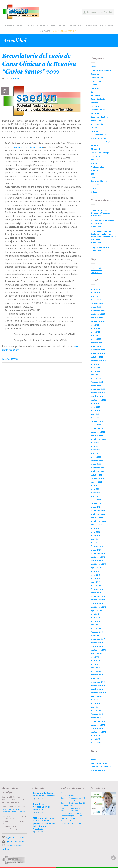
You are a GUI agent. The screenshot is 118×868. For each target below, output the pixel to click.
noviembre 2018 (98, 600)
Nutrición (95, 145)
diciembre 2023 (98, 389)
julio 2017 (95, 657)
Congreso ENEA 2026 (100, 247)
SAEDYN (14, 359)
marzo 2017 (96, 671)
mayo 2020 (95, 536)
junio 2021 (95, 489)
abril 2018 (95, 625)
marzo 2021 (96, 500)
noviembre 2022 (98, 432)
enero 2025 (96, 346)
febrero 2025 (97, 343)
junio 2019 (95, 575)
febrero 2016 (97, 714)
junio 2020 (95, 532)
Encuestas (95, 95)
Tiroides (95, 185)
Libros (94, 128)
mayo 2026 (95, 293)
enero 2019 (96, 593)
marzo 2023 (96, 418)
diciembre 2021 (98, 468)
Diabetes (95, 88)
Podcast (95, 160)
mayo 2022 (95, 450)
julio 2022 (95, 443)
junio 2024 (95, 368)
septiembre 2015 (98, 732)
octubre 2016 (97, 689)
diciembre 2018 (98, 596)
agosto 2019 (96, 568)
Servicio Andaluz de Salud (71, 823)
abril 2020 (95, 539)
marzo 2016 (96, 710)
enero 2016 (96, 718)
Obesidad (95, 149)
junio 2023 (95, 407)
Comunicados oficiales (101, 70)
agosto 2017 (96, 653)
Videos (94, 192)
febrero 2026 (97, 303)
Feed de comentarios (101, 767)
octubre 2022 (97, 436)
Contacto (45, 31)
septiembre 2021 (98, 478)
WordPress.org (98, 770)
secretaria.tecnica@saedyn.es (27, 147)
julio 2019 (95, 571)
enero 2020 (96, 550)
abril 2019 (95, 582)
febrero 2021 (97, 503)
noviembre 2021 (98, 471)
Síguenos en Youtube (15, 842)
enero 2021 (96, 507)
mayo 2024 (95, 371)
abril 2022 (95, 453)
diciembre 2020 (98, 510)
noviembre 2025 (98, 314)
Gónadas (95, 113)
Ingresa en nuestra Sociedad (100, 12)
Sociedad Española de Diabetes (73, 808)
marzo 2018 (96, 628)
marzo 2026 (96, 300)
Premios (6, 359)
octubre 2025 (97, 318)
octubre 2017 (97, 646)
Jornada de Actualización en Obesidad (102, 222)
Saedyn (20, 25)
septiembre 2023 (98, 400)
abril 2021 (95, 496)
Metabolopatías (98, 138)
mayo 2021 (95, 493)
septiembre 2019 (98, 564)
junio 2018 (95, 618)
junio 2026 (95, 289)
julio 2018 (95, 614)
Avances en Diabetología (71, 821)
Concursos (96, 74)
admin (16, 78)
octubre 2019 (97, 560)
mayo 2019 (95, 578)
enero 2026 (96, 307)
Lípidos (94, 131)
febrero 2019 (97, 589)
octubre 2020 (97, 518)
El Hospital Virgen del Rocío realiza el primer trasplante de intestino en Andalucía (103, 235)
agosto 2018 (96, 611)
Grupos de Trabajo (37, 25)
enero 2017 (96, 678)
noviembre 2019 (98, 557)
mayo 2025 (95, 332)
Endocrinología (98, 99)
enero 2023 (96, 425)
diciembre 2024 (98, 350)
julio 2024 (95, 364)
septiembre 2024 (98, 361)
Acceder (95, 760)
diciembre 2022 (98, 428)
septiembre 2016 (98, 693)
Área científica (58, 25)
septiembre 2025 (98, 321)
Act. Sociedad (106, 25)
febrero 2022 (97, 461)
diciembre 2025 (98, 311)
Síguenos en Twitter (15, 837)
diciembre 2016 (98, 682)
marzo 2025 (96, 339)
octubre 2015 (97, 728)
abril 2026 (95, 296)
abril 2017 (95, 668)
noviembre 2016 (98, 686)
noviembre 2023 (98, 393)
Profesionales (97, 167)
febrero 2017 (97, 675)
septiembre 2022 (98, 439)
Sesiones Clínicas (99, 181)
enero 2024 (96, 386)
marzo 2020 (96, 543)
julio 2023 (95, 403)
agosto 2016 (96, 696)
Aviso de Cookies (18, 812)
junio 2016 (95, 700)
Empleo (94, 92)
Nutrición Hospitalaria (70, 818)
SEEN (93, 178)
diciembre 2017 (98, 639)
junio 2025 (95, 328)
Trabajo (94, 188)
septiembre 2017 (98, 650)
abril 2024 (95, 375)
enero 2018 (96, 635)
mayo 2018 (95, 621)
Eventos (94, 103)
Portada (9, 25)
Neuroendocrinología (101, 142)
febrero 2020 (97, 546)
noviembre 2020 (98, 514)
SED (92, 174)
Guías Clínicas (97, 120)
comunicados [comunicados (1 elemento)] (97, 268)
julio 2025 (95, 325)
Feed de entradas (99, 763)
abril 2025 (95, 335)
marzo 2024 (96, 378)
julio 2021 (95, 485)
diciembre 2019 (98, 553)
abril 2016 (95, 707)
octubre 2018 (97, 603)
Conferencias (97, 78)
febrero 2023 (97, 421)
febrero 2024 (97, 382)
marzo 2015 (96, 743)
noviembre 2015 (98, 725)
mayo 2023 (95, 410)
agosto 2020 (96, 525)
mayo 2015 (95, 739)
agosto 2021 (96, 482)
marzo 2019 (96, 585)
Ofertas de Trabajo (100, 153)
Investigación (97, 124)
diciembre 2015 (98, 721)
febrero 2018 (97, 632)
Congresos (96, 81)
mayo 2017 (95, 664)
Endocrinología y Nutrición (72, 816)
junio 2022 (95, 446)
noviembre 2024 (98, 353)
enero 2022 (96, 464)
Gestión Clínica (98, 110)
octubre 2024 (97, 357)
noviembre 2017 (98, 643)
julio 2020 (95, 528)
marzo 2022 (96, 457)
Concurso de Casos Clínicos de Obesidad (101, 211)
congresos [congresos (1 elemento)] (96, 272)
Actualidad (91, 25)
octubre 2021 (97, 475)
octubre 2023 (97, 396)
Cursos (94, 85)
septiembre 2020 (98, 521)
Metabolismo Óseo (100, 135)
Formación (76, 25)
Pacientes (95, 156)
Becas (93, 67)
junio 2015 (95, 735)
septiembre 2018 (98, 607)
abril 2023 (95, 414)
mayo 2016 (95, 703)
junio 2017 (95, 660)
